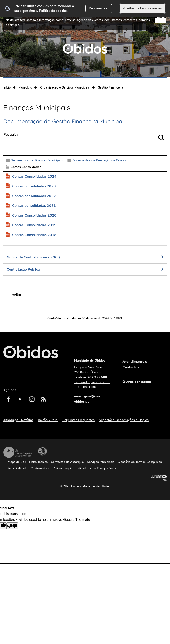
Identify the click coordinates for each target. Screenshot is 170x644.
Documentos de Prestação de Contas (99, 160)
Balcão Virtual (48, 420)
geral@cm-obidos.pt (87, 399)
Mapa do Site (17, 462)
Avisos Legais (63, 468)
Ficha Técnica (38, 462)
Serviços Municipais (101, 462)
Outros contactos (137, 382)
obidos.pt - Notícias (18, 420)
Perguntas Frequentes (78, 420)
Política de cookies (53, 11)
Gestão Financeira (110, 87)
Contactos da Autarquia (67, 462)
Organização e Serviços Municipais (65, 87)
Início (7, 87)
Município (25, 87)
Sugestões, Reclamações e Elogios (124, 420)
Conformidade (40, 468)
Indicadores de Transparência (96, 468)
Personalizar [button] (99, 8)
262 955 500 (93, 382)
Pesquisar (12, 135)
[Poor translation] (12, 526)
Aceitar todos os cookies (142, 8)
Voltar (17, 294)
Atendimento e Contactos (135, 365)
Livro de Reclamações (17, 452)
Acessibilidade (42, 451)
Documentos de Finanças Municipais (37, 160)
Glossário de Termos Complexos (140, 462)
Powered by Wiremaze (159, 478)
